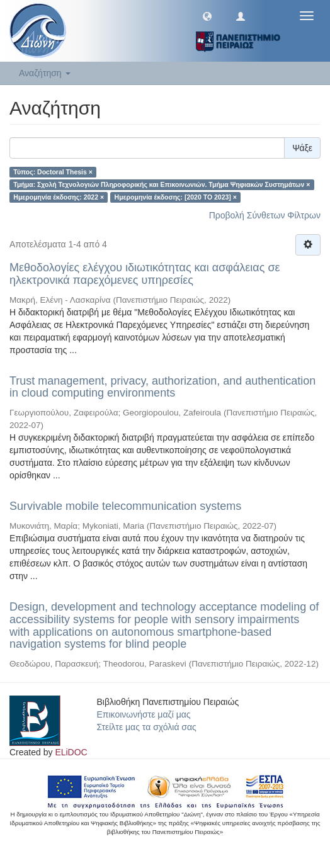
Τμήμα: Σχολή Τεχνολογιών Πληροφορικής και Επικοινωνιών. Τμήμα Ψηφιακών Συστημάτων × (162, 184)
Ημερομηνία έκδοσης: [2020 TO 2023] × (176, 197)
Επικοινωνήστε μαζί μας (144, 714)
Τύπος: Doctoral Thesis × (53, 172)
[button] (207, 16)
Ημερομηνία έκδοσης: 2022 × (59, 197)
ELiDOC (71, 752)
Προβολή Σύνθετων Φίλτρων (265, 215)
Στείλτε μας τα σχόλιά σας (147, 727)
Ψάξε (302, 148)
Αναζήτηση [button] (45, 73)
